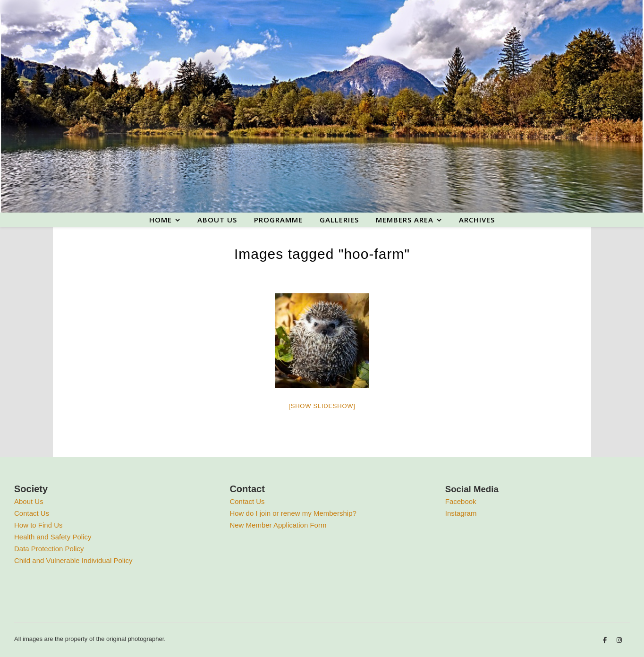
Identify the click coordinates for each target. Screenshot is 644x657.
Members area (405, 220)
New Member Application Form (278, 525)
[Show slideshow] (322, 406)
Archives (477, 220)
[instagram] (619, 640)
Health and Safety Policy (53, 537)
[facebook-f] (606, 640)
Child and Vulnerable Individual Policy (73, 560)
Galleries (339, 220)
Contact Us (32, 513)
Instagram (461, 513)
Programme (278, 220)
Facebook (461, 501)
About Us (29, 501)
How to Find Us (38, 525)
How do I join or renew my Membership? (293, 513)
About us (217, 220)
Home (161, 220)
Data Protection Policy (49, 549)
